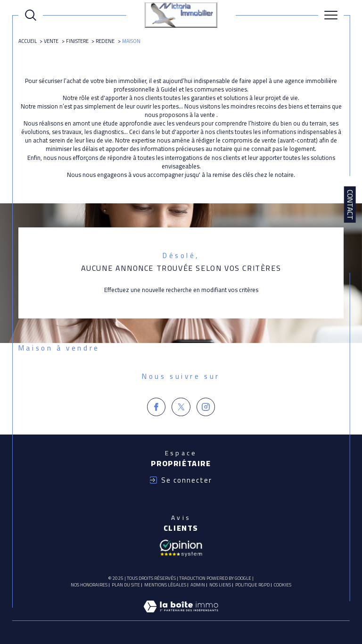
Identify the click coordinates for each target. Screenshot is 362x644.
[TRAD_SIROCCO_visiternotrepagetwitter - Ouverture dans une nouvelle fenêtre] (181, 407)
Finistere (77, 41)
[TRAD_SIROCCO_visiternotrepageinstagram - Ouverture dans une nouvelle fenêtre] (206, 407)
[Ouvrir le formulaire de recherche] (31, 15)
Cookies (283, 585)
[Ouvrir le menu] (331, 15)
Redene (105, 41)
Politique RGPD (252, 585)
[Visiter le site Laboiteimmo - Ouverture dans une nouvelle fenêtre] (181, 616)
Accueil (28, 41)
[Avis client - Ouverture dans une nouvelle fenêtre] (181, 547)
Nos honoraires (89, 585)
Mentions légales (165, 585)
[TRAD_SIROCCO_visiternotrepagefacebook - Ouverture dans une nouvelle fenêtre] (156, 407)
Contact (350, 205)
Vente (51, 41)
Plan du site (126, 585)
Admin (198, 585)
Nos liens (220, 585)
